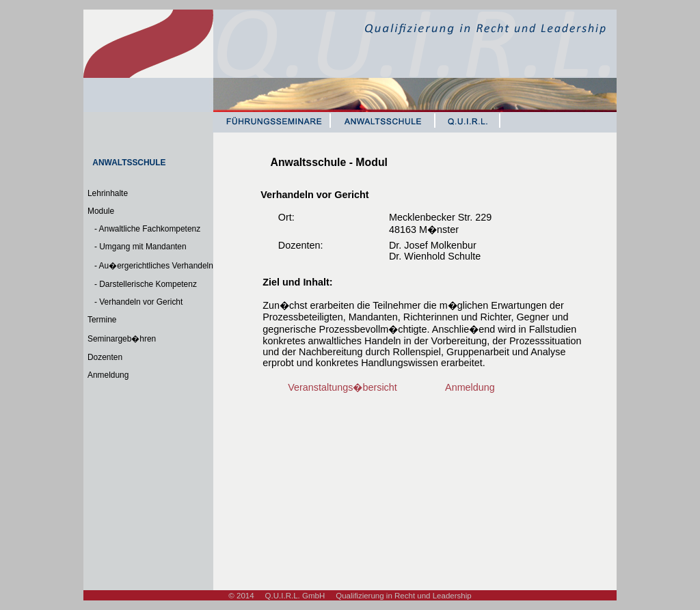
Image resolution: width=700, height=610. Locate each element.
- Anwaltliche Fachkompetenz (144, 229)
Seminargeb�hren (122, 339)
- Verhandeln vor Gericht (135, 302)
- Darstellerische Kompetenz (142, 284)
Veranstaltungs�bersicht (342, 387)
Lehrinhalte (108, 193)
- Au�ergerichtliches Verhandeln (150, 266)
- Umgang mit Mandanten (137, 247)
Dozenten (105, 357)
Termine (102, 320)
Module (101, 211)
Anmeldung (108, 375)
